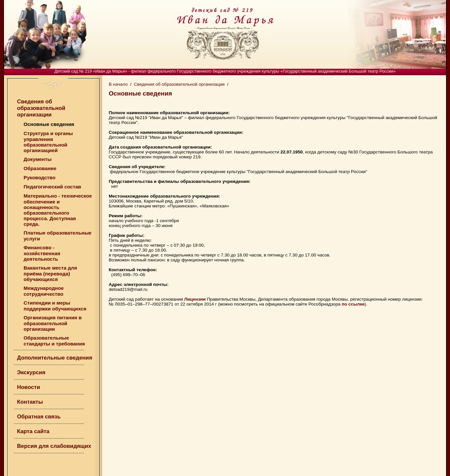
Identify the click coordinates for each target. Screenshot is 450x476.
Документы (37, 159)
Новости (28, 387)
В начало (118, 84)
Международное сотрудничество (44, 291)
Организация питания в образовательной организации (53, 323)
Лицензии (195, 299)
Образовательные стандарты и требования (54, 341)
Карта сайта (33, 431)
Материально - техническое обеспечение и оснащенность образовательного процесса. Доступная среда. (58, 210)
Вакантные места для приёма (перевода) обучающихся (50, 273)
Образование (40, 168)
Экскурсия (31, 372)
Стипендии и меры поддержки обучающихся (55, 306)
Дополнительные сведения (55, 358)
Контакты (30, 402)
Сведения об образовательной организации (41, 108)
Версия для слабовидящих (54, 446)
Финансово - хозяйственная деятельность (42, 253)
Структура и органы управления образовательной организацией (48, 142)
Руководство (39, 177)
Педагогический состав (52, 187)
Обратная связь (39, 417)
